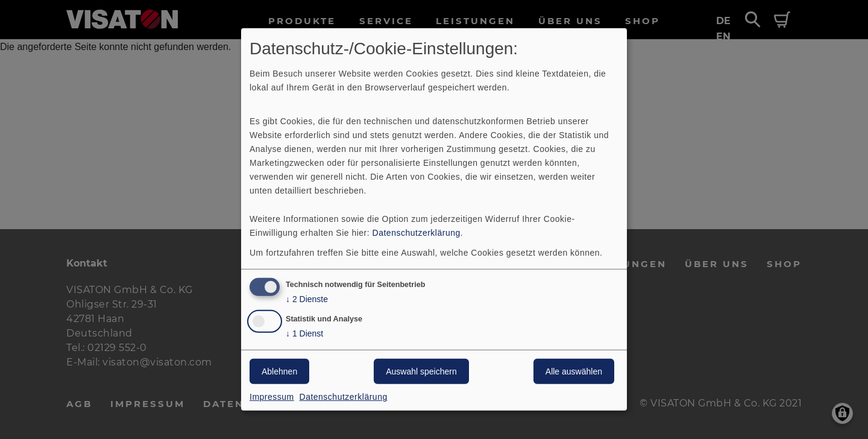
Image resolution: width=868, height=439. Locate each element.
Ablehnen (279, 371)
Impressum (272, 397)
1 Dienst (304, 334)
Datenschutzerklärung (417, 232)
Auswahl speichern (421, 371)
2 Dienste (307, 299)
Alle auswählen (574, 371)
